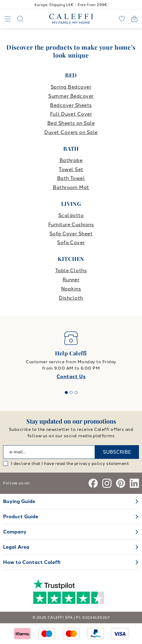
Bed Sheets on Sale (71, 123)
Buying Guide (19, 501)
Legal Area (16, 547)
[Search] (20, 19)
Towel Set (71, 169)
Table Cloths (71, 271)
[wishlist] (122, 19)
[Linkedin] (134, 483)
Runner (71, 280)
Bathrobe (71, 160)
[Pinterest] (121, 483)
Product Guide (21, 517)
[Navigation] (8, 19)
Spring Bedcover (71, 87)
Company (15, 532)
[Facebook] (93, 483)
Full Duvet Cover (71, 114)
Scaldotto (71, 215)
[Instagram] (107, 483)
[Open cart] (134, 19)
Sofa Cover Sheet (71, 234)
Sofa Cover (71, 243)
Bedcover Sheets (71, 105)
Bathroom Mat (71, 187)
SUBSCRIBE (117, 452)
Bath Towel (71, 178)
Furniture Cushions (71, 225)
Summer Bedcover (71, 96)
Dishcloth (71, 298)
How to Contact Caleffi (32, 562)
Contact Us (71, 377)
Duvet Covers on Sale (71, 132)
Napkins (71, 289)
